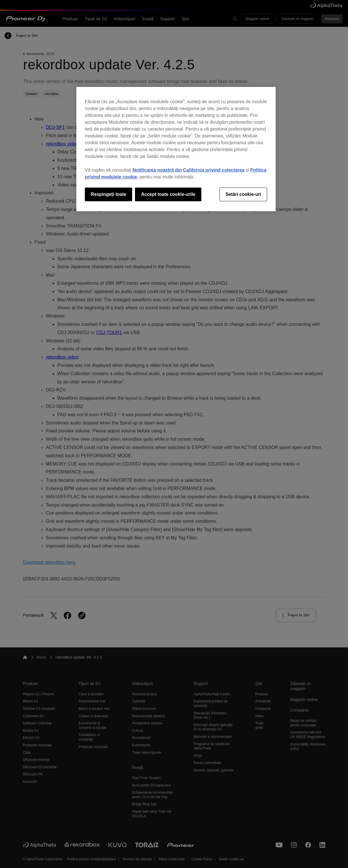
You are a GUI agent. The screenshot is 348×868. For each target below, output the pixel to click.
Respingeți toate (109, 194)
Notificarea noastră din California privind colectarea (188, 170)
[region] (176, 149)
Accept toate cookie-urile (168, 194)
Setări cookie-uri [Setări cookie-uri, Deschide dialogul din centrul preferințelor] (243, 194)
